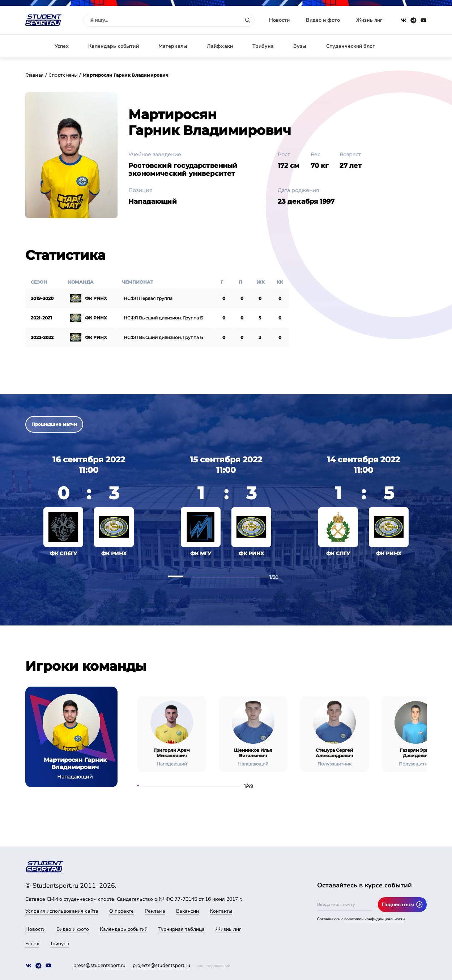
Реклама (155, 911)
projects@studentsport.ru (161, 965)
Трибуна (263, 46)
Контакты (221, 911)
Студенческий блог (350, 46)
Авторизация (410, 46)
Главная (34, 75)
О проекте (121, 911)
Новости (279, 20)
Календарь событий (113, 46)
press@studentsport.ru (99, 965)
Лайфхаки (220, 46)
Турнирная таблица (182, 929)
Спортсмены (63, 75)
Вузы (300, 46)
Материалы (173, 46)
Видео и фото (323, 20)
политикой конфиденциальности (374, 919)
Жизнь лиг (369, 20)
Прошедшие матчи (54, 424)
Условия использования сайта (62, 911)
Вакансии (187, 911)
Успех (62, 46)
